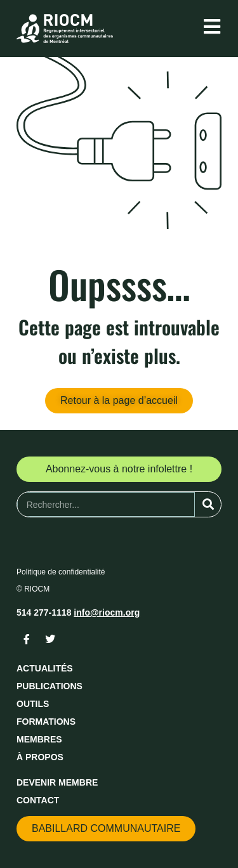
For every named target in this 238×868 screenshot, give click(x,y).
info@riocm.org (107, 612)
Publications (50, 686)
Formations (46, 722)
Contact (38, 800)
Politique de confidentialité (61, 572)
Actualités (45, 668)
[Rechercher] (208, 504)
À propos (40, 757)
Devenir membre (57, 782)
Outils (33, 704)
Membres (39, 739)
